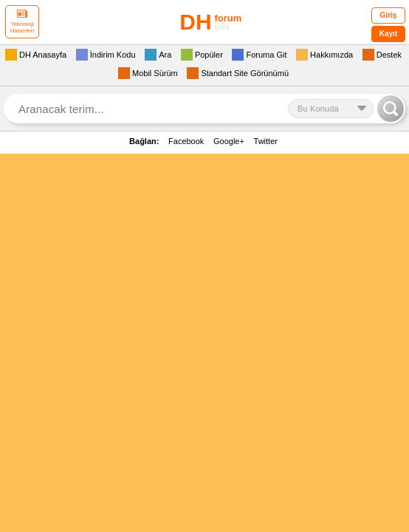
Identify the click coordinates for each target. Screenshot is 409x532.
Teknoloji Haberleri (22, 22)
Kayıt (388, 34)
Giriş (389, 15)
